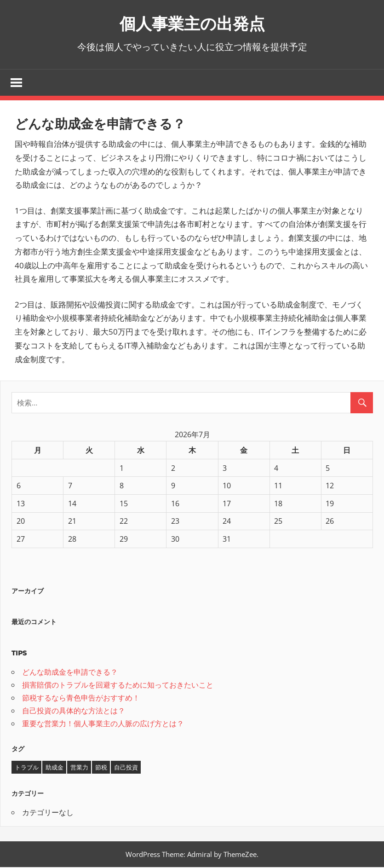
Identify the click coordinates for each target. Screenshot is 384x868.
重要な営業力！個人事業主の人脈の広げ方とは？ (103, 724)
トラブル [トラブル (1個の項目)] (27, 768)
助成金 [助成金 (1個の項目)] (54, 768)
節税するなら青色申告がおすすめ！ (81, 698)
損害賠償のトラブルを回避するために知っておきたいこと (118, 685)
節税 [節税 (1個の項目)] (101, 768)
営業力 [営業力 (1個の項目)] (79, 768)
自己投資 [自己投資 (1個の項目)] (126, 768)
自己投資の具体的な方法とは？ (74, 711)
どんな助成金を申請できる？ (70, 672)
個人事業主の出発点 (192, 23)
